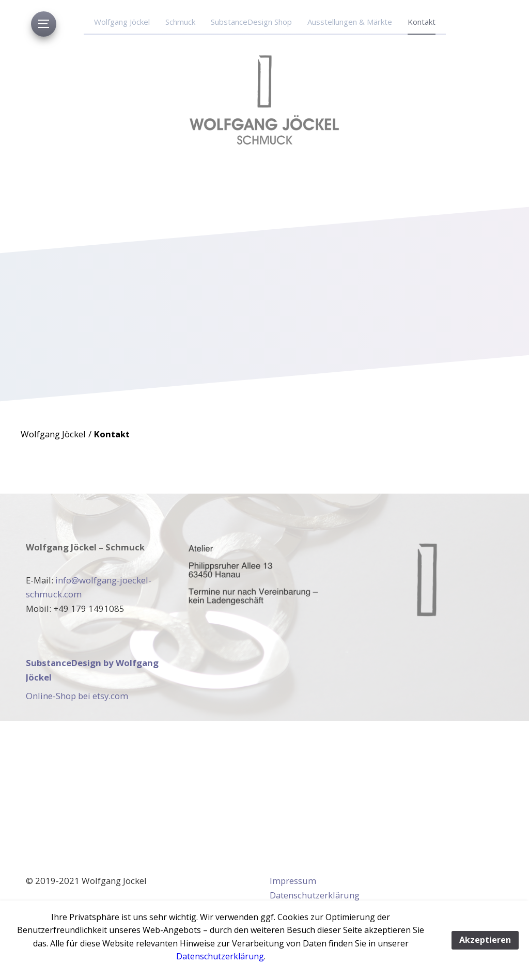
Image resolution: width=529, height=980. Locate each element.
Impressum (293, 881)
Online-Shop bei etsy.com (77, 696)
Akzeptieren (485, 940)
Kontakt (422, 22)
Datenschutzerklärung (315, 895)
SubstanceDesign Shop (251, 22)
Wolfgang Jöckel (122, 22)
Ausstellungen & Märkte (350, 22)
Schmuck (180, 22)
